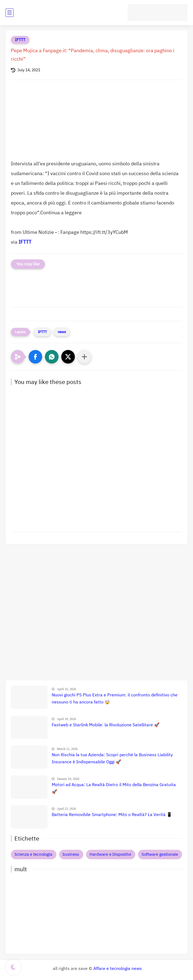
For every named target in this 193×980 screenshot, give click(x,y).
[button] (35, 357)
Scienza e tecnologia (33, 854)
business (71, 854)
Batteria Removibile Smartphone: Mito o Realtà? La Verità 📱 (112, 815)
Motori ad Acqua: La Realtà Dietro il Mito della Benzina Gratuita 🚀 (114, 788)
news (62, 332)
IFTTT (20, 40)
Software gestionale (160, 854)
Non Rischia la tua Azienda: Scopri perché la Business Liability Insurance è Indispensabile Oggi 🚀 (112, 758)
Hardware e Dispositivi (110, 854)
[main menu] (10, 13)
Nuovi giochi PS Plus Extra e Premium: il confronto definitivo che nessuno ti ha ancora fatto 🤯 (115, 699)
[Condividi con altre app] (84, 357)
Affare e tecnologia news (118, 969)
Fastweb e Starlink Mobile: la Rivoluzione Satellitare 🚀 (106, 725)
